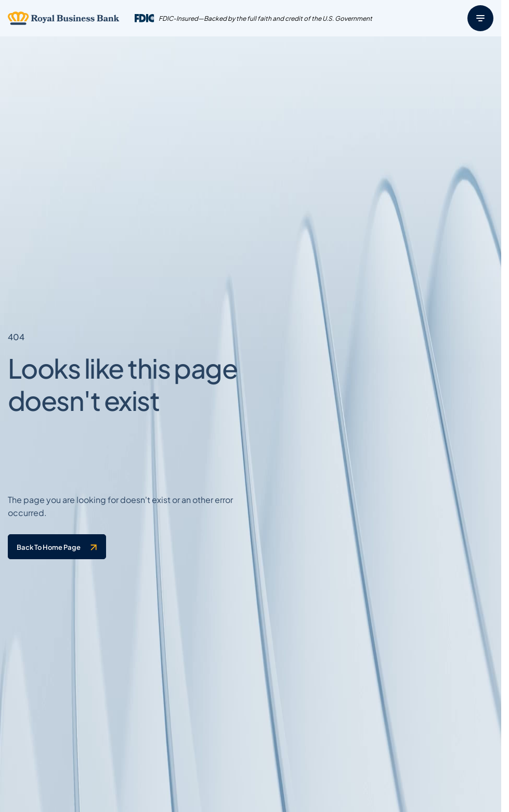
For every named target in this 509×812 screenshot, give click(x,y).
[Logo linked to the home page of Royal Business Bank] (64, 18)
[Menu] (480, 18)
